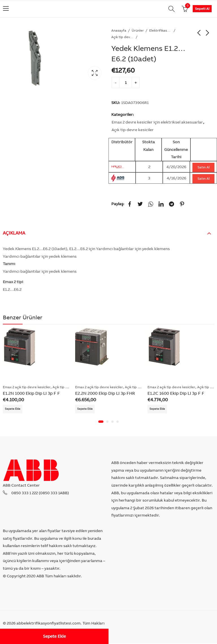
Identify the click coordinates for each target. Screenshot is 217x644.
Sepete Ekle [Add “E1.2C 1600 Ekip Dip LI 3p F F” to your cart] (159, 409)
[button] (101, 422)
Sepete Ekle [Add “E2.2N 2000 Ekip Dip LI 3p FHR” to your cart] (86, 409)
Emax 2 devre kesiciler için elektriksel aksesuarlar (157, 122)
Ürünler (138, 30)
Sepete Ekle (54, 636)
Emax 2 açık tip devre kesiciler (27, 387)
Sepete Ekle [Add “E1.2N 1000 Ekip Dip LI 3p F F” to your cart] (14, 409)
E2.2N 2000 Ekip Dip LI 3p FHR (105, 393)
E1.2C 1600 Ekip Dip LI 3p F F (176, 393)
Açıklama (14, 233)
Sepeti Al (202, 9)
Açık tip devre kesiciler (123, 37)
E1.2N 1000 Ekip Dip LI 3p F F (31, 393)
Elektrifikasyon (160, 30)
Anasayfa (119, 30)
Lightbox (95, 73)
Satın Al (204, 167)
